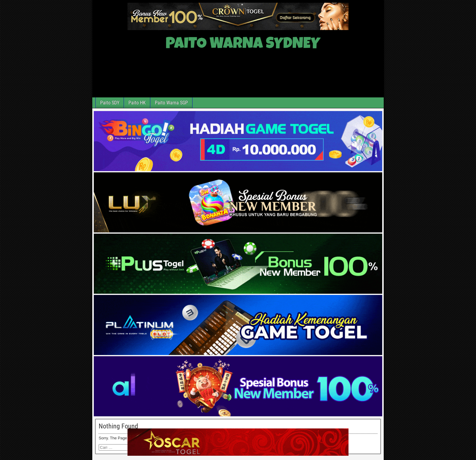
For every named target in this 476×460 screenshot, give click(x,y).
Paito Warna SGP (171, 103)
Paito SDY (110, 103)
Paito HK (137, 103)
